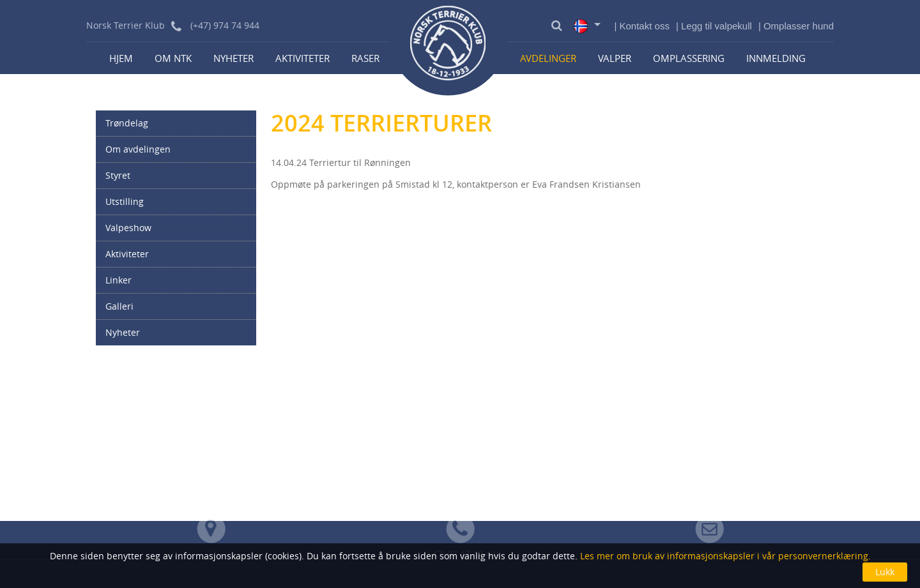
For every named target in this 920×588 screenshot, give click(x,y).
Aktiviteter (303, 58)
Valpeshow (128, 228)
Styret (118, 175)
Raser (365, 58)
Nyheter (234, 58)
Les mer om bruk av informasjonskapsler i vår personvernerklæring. (724, 556)
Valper (615, 58)
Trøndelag (127, 123)
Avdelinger (548, 58)
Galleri (119, 306)
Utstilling (125, 201)
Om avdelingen (138, 149)
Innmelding (776, 58)
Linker (119, 280)
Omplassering (689, 58)
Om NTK (173, 58)
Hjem (121, 58)
